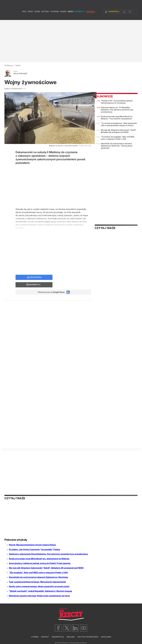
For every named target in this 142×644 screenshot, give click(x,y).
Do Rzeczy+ (80, 17)
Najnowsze (104, 96)
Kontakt (45, 637)
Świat (31, 17)
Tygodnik (55, 17)
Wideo (71, 17)
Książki (63, 17)
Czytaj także (105, 228)
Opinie (37, 17)
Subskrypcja (58, 637)
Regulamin (106, 637)
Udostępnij (36, 278)
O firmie (35, 637)
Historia (45, 17)
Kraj (24, 17)
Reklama (71, 637)
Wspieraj (91, 17)
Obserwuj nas (50, 286)
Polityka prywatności (88, 637)
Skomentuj (75, 278)
